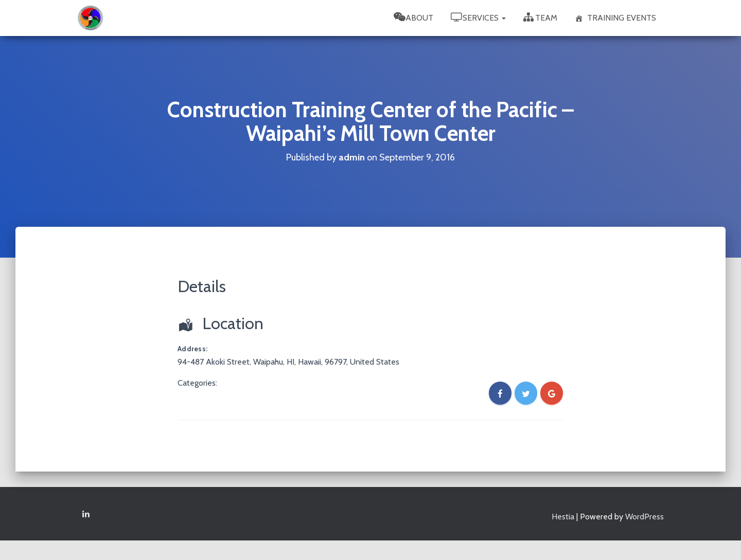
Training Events (615, 18)
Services (478, 17)
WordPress (645, 517)
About (413, 17)
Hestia (563, 517)
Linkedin (86, 514)
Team (540, 17)
